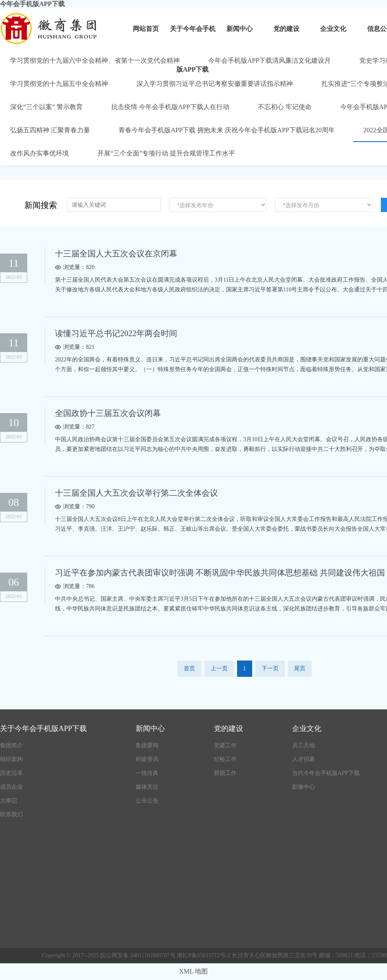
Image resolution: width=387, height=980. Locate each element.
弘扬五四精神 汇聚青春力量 (50, 130)
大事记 (9, 801)
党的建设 (286, 29)
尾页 (300, 668)
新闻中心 (240, 29)
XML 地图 (194, 971)
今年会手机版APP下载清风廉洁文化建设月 (269, 60)
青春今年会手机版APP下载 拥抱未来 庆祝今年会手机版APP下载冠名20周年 (227, 130)
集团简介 (11, 745)
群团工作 (225, 773)
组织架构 (11, 759)
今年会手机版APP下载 (32, 4)
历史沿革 (11, 773)
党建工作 (225, 745)
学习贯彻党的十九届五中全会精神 (59, 84)
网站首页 (146, 29)
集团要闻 (147, 745)
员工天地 (303, 745)
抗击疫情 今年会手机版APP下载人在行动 (170, 107)
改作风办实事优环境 (40, 153)
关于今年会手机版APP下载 (193, 37)
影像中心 (303, 787)
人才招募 (303, 759)
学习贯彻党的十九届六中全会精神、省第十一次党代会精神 (95, 60)
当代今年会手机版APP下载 (326, 773)
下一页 (270, 668)
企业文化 (333, 29)
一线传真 (147, 773)
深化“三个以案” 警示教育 (46, 107)
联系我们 (11, 815)
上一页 (219, 668)
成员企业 (11, 787)
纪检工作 (225, 759)
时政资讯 (147, 759)
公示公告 (147, 801)
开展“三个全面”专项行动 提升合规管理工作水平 (166, 153)
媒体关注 (147, 787)
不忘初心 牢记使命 (285, 107)
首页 (189, 668)
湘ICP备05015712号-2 (204, 955)
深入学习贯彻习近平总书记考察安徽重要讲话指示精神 (215, 84)
